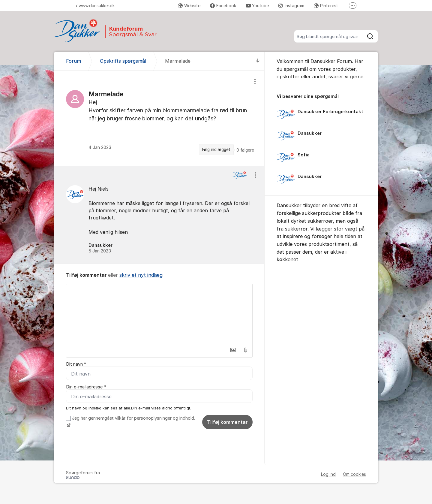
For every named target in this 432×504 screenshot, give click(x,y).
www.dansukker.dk (95, 6)
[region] (159, 118)
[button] (233, 350)
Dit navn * (76, 364)
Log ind (328, 474)
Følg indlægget (216, 149)
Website (189, 6)
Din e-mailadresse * (86, 387)
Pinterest (326, 6)
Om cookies (354, 474)
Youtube (257, 6)
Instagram (291, 6)
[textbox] (159, 314)
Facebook (223, 6)
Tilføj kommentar (227, 422)
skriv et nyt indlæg (141, 275)
